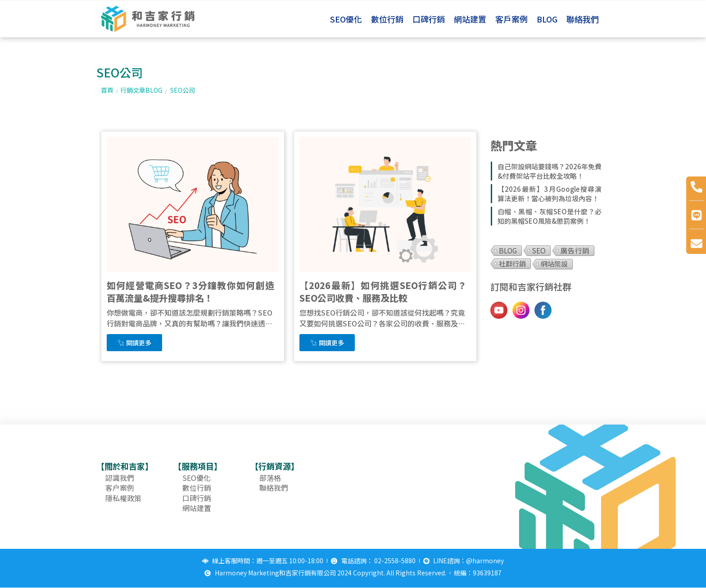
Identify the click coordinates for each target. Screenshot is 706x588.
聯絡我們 (583, 19)
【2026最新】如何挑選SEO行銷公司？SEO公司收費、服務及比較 (383, 292)
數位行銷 (387, 19)
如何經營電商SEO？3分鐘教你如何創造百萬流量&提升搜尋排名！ (190, 292)
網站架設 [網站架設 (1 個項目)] (554, 264)
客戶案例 (511, 19)
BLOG (547, 19)
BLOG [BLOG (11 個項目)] (508, 251)
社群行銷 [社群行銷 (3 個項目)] (512, 263)
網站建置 (470, 19)
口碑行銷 (429, 19)
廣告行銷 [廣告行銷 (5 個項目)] (575, 250)
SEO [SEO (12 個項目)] (539, 251)
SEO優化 (346, 19)
